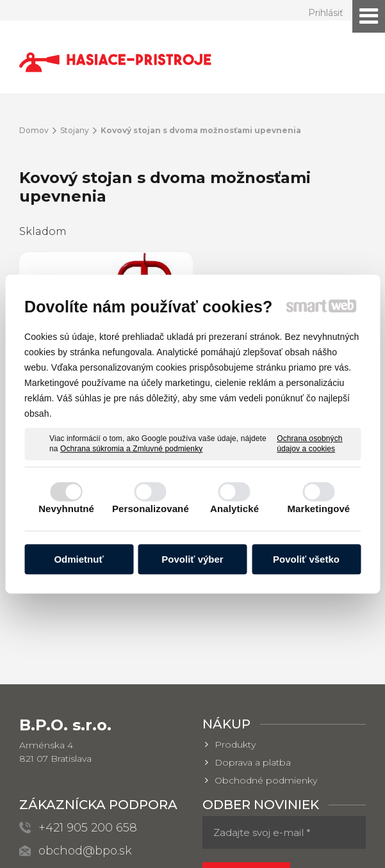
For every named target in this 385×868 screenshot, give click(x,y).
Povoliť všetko (306, 559)
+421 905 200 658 (88, 709)
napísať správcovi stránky (265, 839)
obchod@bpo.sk (85, 732)
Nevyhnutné (66, 509)
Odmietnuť (78, 559)
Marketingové (318, 509)
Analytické (234, 509)
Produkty (235, 626)
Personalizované (151, 509)
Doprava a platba (253, 644)
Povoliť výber (192, 559)
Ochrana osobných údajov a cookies (309, 444)
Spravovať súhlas (259, 850)
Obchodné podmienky (266, 662)
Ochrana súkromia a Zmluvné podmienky (131, 449)
